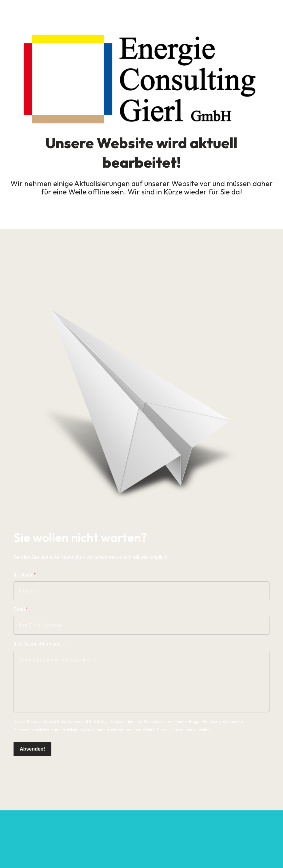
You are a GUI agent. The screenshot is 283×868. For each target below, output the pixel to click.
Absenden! (32, 749)
